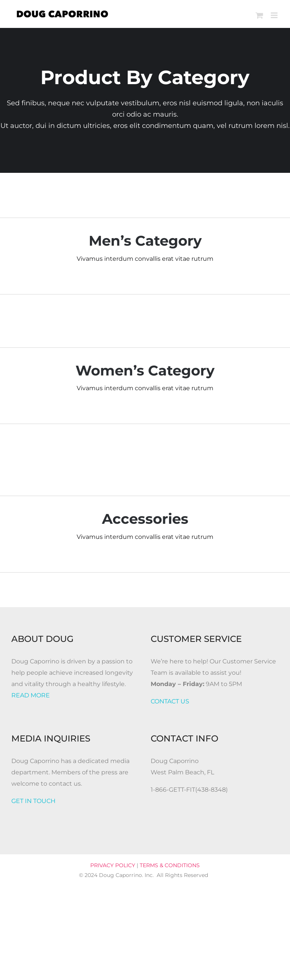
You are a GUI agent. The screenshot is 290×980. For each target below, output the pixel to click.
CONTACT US (170, 701)
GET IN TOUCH (33, 801)
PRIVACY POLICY (113, 865)
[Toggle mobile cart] (259, 15)
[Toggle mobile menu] (275, 15)
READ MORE (31, 695)
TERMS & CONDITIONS (170, 865)
